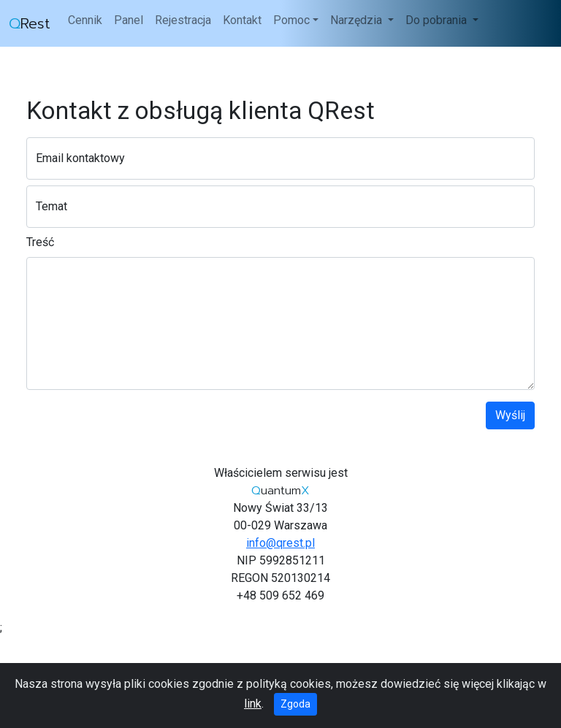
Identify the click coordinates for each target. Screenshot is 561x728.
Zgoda (295, 704)
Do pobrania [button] (438, 20)
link (253, 704)
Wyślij (510, 415)
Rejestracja (183, 20)
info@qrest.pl (280, 543)
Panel (129, 20)
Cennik (85, 20)
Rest (30, 23)
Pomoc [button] (291, 20)
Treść (40, 242)
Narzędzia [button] (358, 20)
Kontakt (242, 20)
